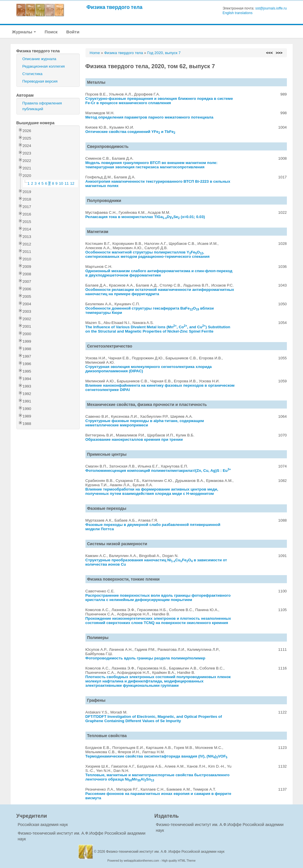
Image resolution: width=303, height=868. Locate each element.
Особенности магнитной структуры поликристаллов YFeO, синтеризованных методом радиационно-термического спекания (148, 254)
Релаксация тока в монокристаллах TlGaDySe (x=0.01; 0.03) (145, 217)
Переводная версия (40, 81)
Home (95, 53)
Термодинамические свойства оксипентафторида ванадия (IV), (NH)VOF (157, 756)
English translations (237, 13)
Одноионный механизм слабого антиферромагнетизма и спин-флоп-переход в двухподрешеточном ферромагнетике (159, 273)
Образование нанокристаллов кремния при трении (134, 439)
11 (67, 183)
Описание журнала (39, 59)
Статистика (33, 74)
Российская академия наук (43, 825)
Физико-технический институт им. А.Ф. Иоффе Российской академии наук (165, 852)
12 (72, 183)
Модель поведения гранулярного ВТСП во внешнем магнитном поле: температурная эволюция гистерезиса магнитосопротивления (151, 165)
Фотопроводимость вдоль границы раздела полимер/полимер (145, 658)
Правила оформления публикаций (42, 106)
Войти (73, 32)
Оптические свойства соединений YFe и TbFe (130, 132)
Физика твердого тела (115, 7)
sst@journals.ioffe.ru (271, 8)
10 (61, 183)
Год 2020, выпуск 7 (164, 53)
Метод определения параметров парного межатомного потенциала (149, 117)
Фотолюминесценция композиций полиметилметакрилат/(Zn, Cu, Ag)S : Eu (158, 471)
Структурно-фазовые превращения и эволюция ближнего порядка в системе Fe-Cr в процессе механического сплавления (159, 101)
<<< (269, 53)
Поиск (51, 32)
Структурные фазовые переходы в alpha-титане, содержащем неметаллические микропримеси (145, 423)
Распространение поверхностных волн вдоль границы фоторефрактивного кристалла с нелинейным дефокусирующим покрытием (158, 598)
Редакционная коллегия (44, 66)
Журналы (24, 32)
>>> (279, 53)
